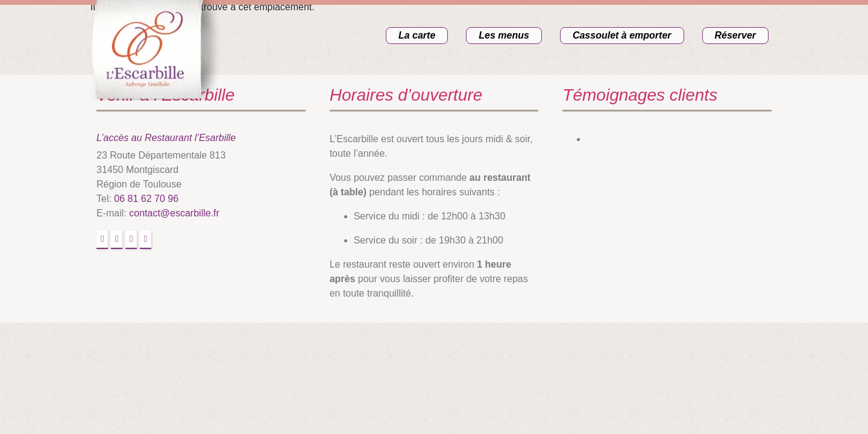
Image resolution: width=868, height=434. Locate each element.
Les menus (504, 35)
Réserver (736, 35)
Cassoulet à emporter (622, 35)
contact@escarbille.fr (174, 213)
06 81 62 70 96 (146, 199)
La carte (417, 35)
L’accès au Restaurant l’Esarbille (166, 138)
